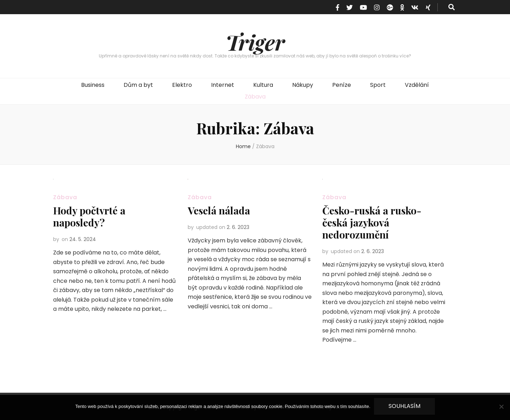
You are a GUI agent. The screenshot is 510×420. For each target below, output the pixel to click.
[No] (501, 407)
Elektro (182, 85)
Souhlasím (404, 406)
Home (243, 146)
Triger (255, 42)
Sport (378, 85)
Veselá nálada (219, 210)
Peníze (342, 85)
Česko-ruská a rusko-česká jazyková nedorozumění (372, 222)
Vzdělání (417, 85)
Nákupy (303, 85)
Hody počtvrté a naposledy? (89, 216)
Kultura (263, 85)
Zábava (255, 97)
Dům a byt (138, 85)
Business (93, 85)
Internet (223, 85)
